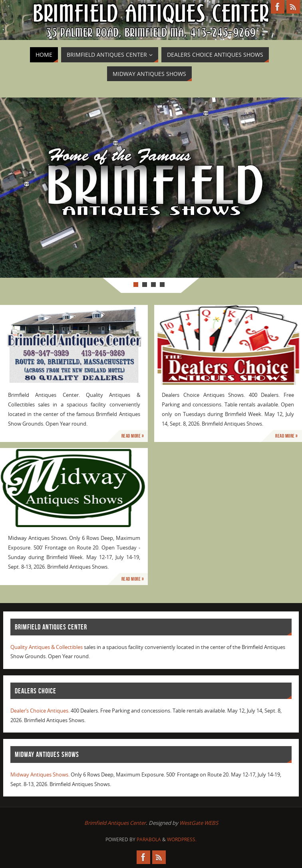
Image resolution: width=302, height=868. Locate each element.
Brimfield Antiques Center (115, 823)
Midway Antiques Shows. (40, 774)
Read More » (133, 436)
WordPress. (182, 839)
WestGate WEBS (199, 823)
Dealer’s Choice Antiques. (40, 711)
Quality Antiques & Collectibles (47, 647)
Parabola (149, 839)
